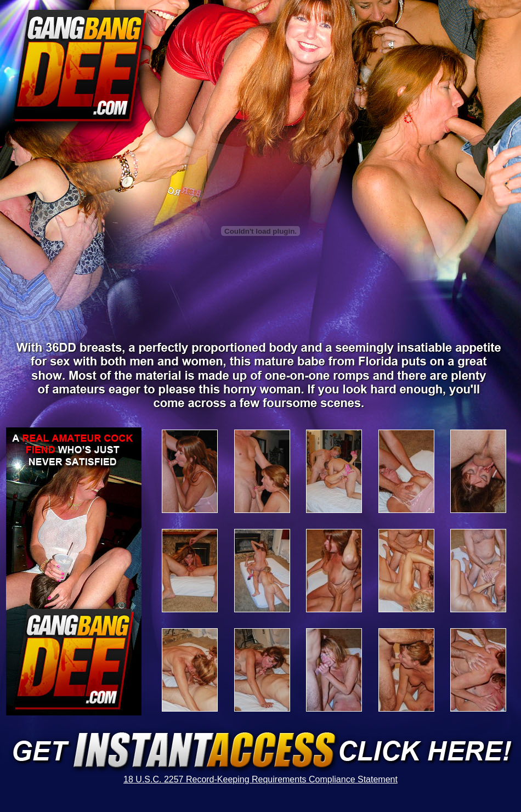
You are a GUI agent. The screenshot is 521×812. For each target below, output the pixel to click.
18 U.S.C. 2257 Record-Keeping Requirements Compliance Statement (260, 779)
